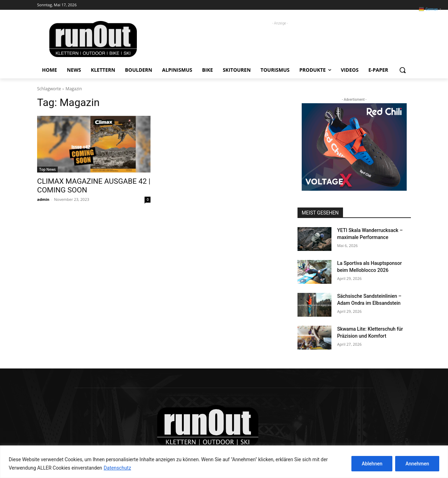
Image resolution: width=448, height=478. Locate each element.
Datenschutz (117, 468)
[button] (402, 70)
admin (43, 199)
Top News (47, 169)
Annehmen (417, 464)
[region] (224, 462)
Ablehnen (372, 464)
